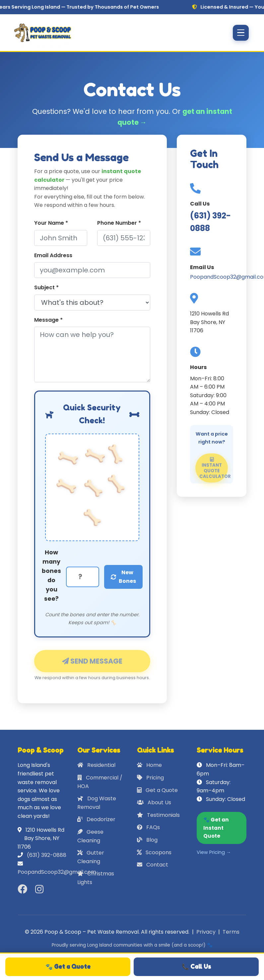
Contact (153, 865)
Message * (48, 320)
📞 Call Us (196, 967)
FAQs (148, 827)
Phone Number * (119, 223)
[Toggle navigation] (241, 33)
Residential (96, 765)
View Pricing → (214, 852)
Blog (147, 840)
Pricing (150, 778)
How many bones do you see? (51, 576)
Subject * (46, 287)
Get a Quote (157, 790)
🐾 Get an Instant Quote (216, 828)
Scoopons (154, 852)
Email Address (53, 255)
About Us (154, 802)
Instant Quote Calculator (214, 472)
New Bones (123, 577)
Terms (231, 932)
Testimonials (158, 815)
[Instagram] (41, 889)
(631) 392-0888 (47, 855)
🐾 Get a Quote (68, 967)
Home (149, 765)
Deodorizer (96, 819)
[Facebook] (24, 889)
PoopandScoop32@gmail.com (57, 872)
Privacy (206, 932)
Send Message (92, 665)
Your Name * (51, 223)
